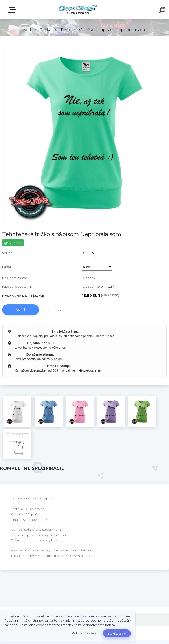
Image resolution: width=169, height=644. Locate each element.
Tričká (46, 30)
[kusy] (50, 310)
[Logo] (78, 10)
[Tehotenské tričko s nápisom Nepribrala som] (17, 411)
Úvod (26, 30)
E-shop (13, 10)
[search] (163, 11)
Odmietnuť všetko (85, 633)
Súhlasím (117, 633)
